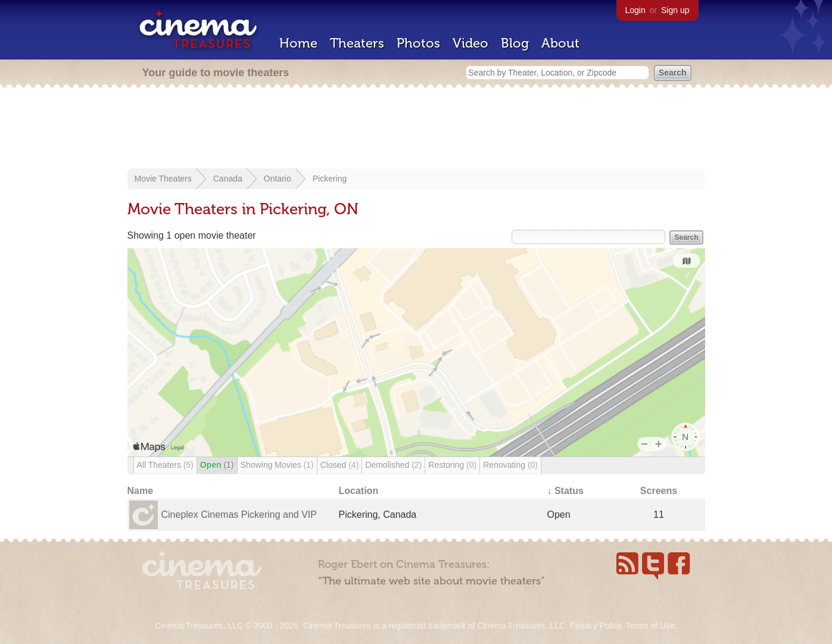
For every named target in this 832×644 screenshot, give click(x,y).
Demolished (393, 465)
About (560, 43)
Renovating (510, 465)
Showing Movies (277, 465)
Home (298, 43)
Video (470, 43)
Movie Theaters (163, 179)
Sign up (675, 10)
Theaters (357, 43)
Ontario (278, 179)
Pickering (330, 179)
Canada (228, 179)
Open (217, 465)
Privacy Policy (596, 626)
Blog (515, 43)
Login (635, 10)
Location (359, 491)
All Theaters (165, 465)
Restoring (452, 465)
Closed (340, 465)
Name (141, 491)
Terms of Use (650, 626)
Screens (659, 491)
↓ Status (565, 491)
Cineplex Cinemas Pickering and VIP (239, 515)
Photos (418, 43)
